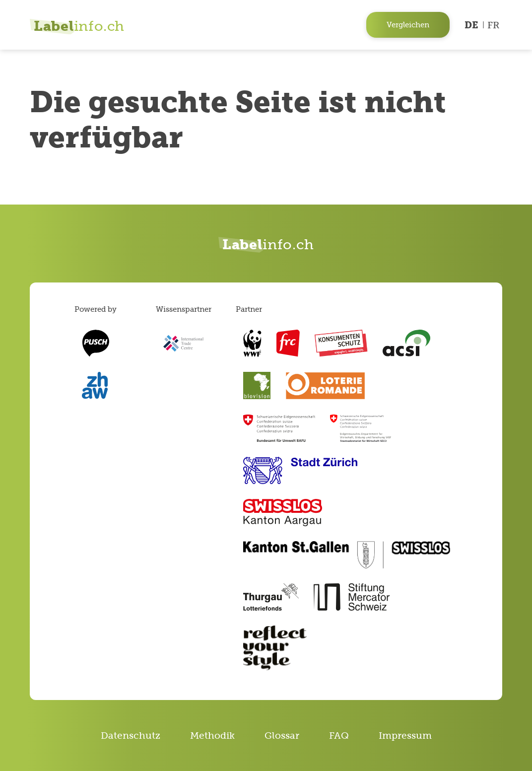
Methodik (212, 736)
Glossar (282, 736)
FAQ (339, 736)
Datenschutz (131, 736)
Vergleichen (408, 25)
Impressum (405, 736)
